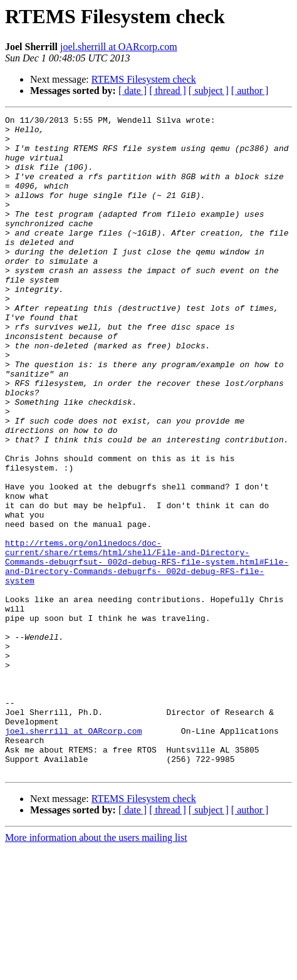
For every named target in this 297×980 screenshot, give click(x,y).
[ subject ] (209, 91)
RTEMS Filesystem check (144, 79)
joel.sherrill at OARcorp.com (119, 47)
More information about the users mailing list (96, 969)
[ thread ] (168, 91)
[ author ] (250, 91)
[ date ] (133, 91)
